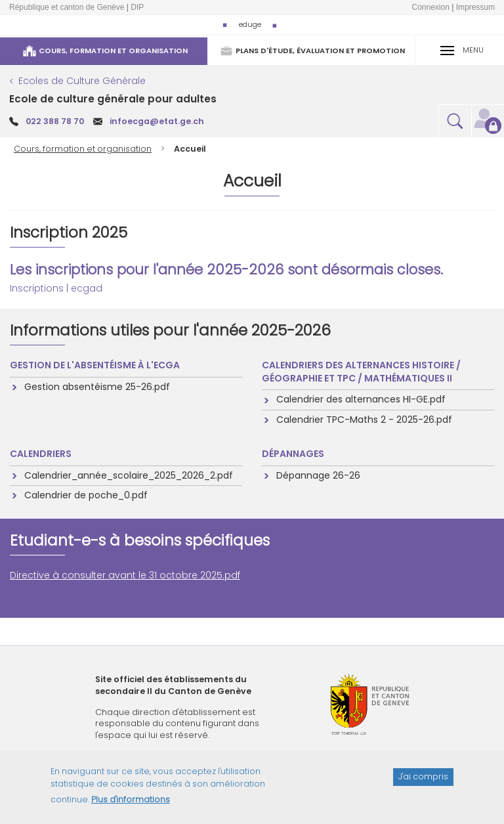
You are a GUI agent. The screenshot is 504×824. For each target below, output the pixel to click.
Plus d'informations (131, 807)
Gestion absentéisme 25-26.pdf (96, 387)
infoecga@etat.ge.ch (157, 121)
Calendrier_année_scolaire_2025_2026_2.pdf (128, 475)
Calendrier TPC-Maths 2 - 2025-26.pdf (364, 420)
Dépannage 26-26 (318, 475)
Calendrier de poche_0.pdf (85, 495)
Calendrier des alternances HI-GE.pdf (360, 399)
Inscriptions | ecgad (56, 288)
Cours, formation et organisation (83, 149)
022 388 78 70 (55, 121)
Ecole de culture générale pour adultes (113, 99)
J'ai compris (423, 784)
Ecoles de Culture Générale (82, 81)
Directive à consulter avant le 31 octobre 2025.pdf (125, 575)
